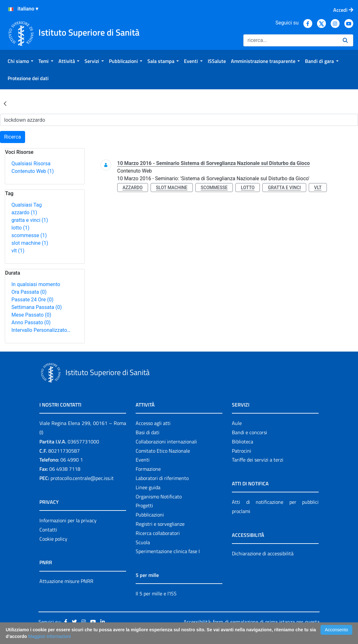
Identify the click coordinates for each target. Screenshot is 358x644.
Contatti (48, 530)
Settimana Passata (37, 307)
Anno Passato (31, 322)
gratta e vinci (30, 220)
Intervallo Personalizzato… (41, 330)
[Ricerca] (290, 40)
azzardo (24, 212)
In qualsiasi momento (36, 284)
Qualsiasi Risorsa (31, 164)
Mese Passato (31, 315)
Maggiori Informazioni (50, 636)
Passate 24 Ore (32, 300)
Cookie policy (53, 539)
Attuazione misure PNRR (66, 581)
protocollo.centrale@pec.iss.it (82, 478)
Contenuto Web (33, 171)
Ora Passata (29, 292)
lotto (20, 228)
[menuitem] (20, 61)
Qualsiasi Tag (27, 205)
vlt (18, 251)
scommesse (29, 235)
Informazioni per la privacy (68, 520)
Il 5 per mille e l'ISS (156, 593)
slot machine (30, 243)
